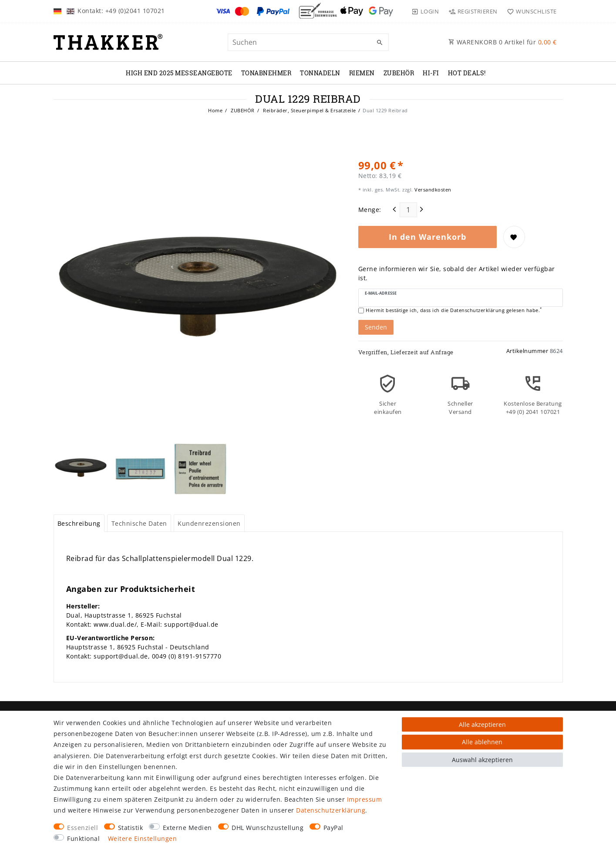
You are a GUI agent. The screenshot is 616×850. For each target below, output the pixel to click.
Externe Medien (187, 828)
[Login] (425, 11)
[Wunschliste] (530, 11)
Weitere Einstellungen (143, 838)
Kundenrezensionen (209, 523)
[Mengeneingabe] (408, 210)
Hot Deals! (467, 73)
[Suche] (380, 43)
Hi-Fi (431, 73)
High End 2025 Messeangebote (179, 73)
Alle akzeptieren (482, 724)
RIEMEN (362, 73)
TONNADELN (320, 73)
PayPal (333, 828)
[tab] (79, 523)
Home (215, 110)
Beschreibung (79, 523)
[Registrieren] (473, 11)
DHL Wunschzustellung (268, 828)
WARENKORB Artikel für (503, 42)
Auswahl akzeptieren (482, 760)
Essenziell (82, 828)
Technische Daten (139, 523)
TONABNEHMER (266, 73)
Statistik (131, 828)
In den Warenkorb (427, 237)
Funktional (83, 838)
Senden (376, 327)
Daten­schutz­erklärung (331, 810)
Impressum (365, 799)
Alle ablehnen (482, 742)
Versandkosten (432, 190)
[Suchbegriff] (308, 42)
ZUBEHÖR (399, 73)
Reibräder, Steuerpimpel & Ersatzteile (309, 110)
